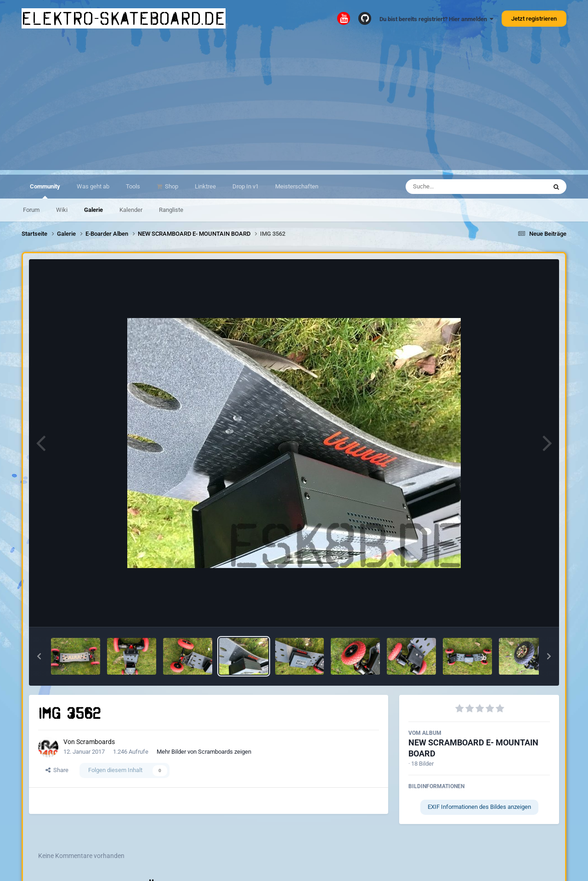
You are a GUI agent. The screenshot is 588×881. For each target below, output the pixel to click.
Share (57, 770)
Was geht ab (93, 186)
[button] (39, 656)
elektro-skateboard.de (124, 18)
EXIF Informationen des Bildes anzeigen (479, 807)
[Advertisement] (294, 106)
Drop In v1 (246, 186)
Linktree (205, 186)
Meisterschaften (297, 186)
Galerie (93, 210)
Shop (171, 186)
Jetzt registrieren (534, 19)
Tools (133, 186)
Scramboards (96, 742)
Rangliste (171, 210)
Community (45, 191)
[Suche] (458, 187)
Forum (31, 210)
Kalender (131, 210)
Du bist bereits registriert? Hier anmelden (436, 19)
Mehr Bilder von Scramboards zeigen (204, 752)
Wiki (62, 210)
